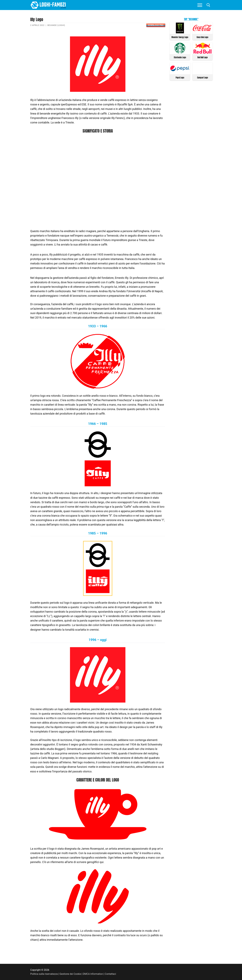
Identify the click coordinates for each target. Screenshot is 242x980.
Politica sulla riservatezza (44, 974)
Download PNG (156, 25)
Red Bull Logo (202, 57)
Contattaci (110, 974)
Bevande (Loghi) (56, 25)
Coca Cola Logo (202, 37)
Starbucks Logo (180, 57)
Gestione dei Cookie (70, 974)
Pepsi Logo (180, 78)
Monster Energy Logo (180, 37)
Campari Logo (202, 78)
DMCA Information (93, 974)
